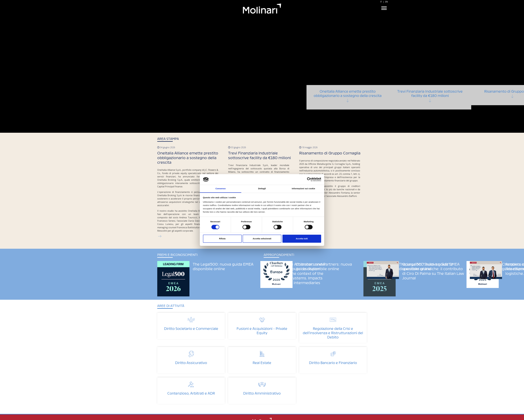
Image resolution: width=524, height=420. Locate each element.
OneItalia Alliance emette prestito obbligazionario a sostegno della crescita (348, 100)
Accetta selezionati (262, 239)
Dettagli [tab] (262, 189)
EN (387, 2)
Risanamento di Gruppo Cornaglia (512, 96)
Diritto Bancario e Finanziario (333, 362)
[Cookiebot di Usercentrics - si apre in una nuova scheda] (309, 179)
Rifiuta (222, 239)
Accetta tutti (302, 239)
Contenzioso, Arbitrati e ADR (191, 392)
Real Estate (262, 362)
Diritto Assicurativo (191, 362)
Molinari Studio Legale (262, 9)
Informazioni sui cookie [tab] (304, 189)
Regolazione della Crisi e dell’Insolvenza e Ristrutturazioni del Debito (333, 332)
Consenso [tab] (220, 189)
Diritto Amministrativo (262, 392)
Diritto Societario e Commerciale (191, 328)
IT (381, 2)
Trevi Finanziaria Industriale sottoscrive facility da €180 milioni (430, 100)
